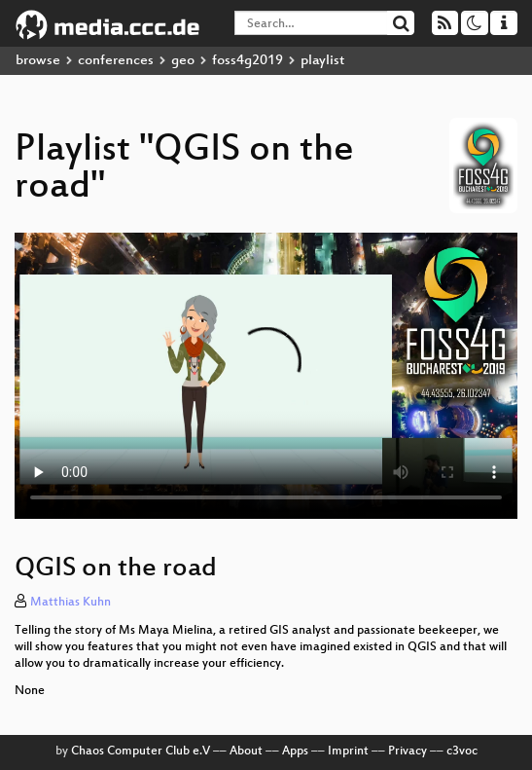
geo (183, 61)
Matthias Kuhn (71, 603)
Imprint (348, 752)
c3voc (462, 752)
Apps (295, 752)
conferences (116, 61)
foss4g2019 (248, 61)
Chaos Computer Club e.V (141, 752)
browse (38, 61)
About (246, 752)
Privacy (408, 752)
